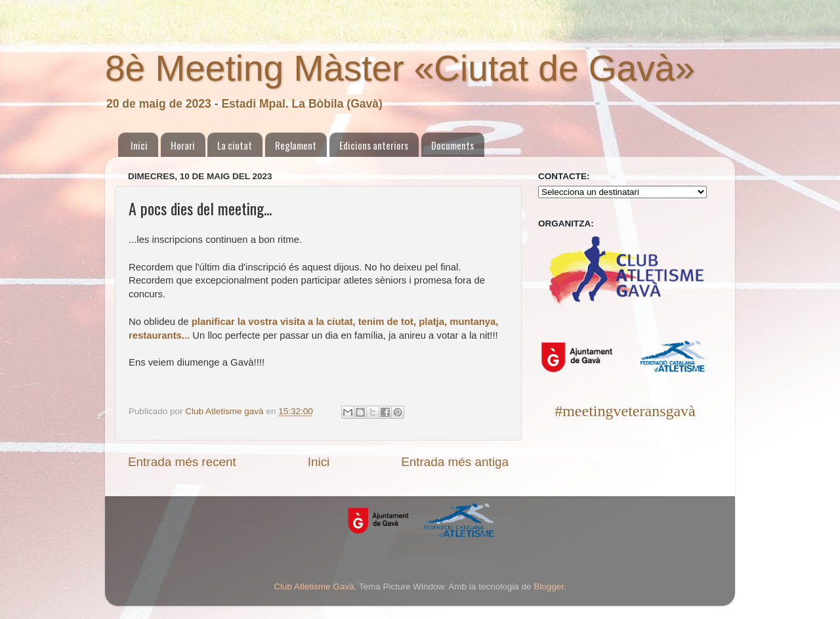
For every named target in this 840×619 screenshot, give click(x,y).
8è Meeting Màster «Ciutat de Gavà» (400, 68)
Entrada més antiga (455, 462)
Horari (183, 145)
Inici (139, 145)
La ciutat (235, 145)
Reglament (296, 145)
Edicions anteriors (374, 145)
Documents (452, 145)
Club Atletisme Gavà (314, 587)
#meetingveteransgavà (625, 411)
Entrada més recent (182, 462)
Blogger (549, 587)
